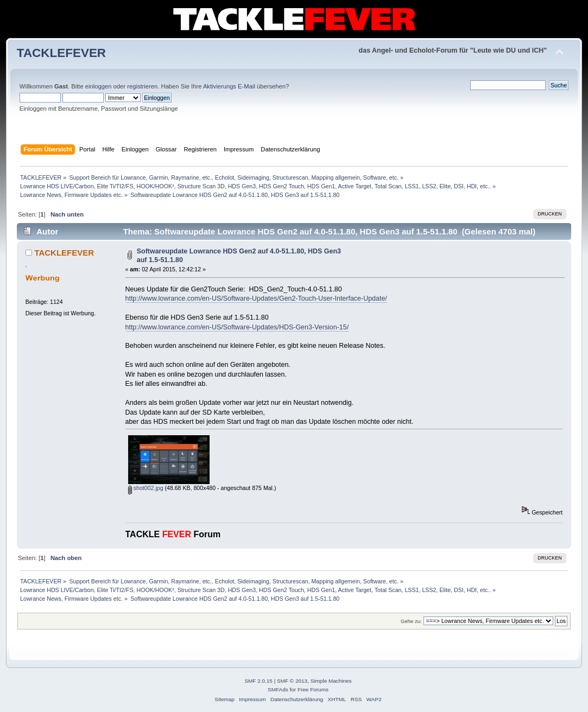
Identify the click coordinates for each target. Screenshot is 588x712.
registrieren (142, 86)
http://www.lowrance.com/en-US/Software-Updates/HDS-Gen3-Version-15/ (237, 327)
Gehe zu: (411, 621)
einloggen (99, 86)
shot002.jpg (146, 488)
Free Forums (313, 689)
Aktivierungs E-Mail (229, 86)
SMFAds (278, 689)
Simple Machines (331, 681)
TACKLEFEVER (61, 53)
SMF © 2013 (292, 681)
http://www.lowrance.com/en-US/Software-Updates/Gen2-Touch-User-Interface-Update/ (256, 298)
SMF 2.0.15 (258, 681)
